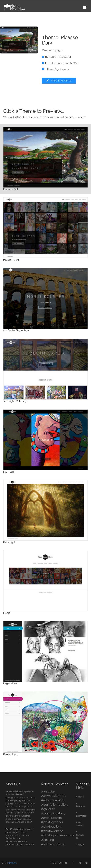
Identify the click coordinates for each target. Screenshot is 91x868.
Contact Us (80, 837)
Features (80, 806)
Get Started (80, 824)
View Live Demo (59, 81)
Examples (81, 816)
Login (81, 845)
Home (81, 797)
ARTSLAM (12, 863)
